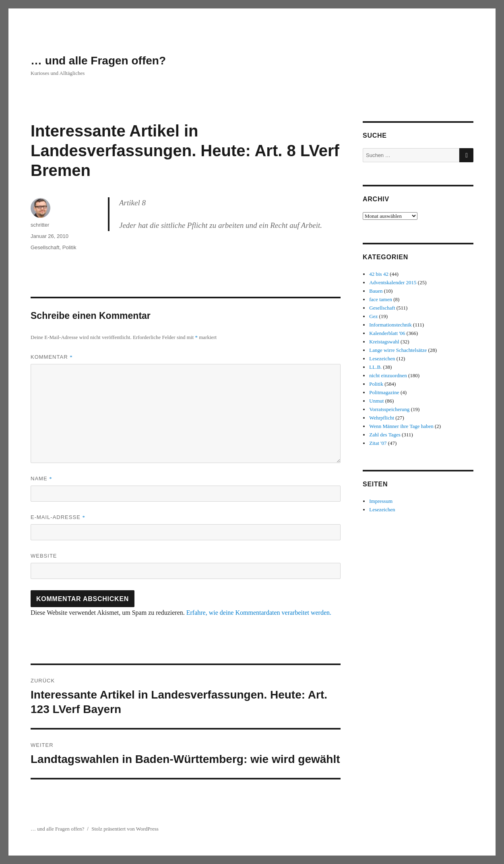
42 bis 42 (379, 274)
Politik (69, 247)
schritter (40, 225)
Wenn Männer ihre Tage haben (401, 426)
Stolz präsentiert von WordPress (125, 829)
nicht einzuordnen (388, 375)
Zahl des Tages (385, 435)
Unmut (376, 401)
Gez (373, 316)
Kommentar (52, 357)
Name (41, 479)
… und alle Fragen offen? (98, 61)
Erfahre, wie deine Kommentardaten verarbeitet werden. (259, 613)
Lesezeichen (382, 359)
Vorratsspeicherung (389, 409)
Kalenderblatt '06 (387, 333)
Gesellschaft (45, 247)
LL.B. (375, 367)
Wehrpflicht (382, 418)
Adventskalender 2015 (393, 282)
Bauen (376, 291)
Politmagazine (384, 392)
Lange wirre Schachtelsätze (398, 350)
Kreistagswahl (384, 342)
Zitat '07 (378, 443)
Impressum (381, 501)
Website (44, 556)
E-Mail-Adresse (58, 517)
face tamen (381, 299)
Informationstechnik (390, 325)
